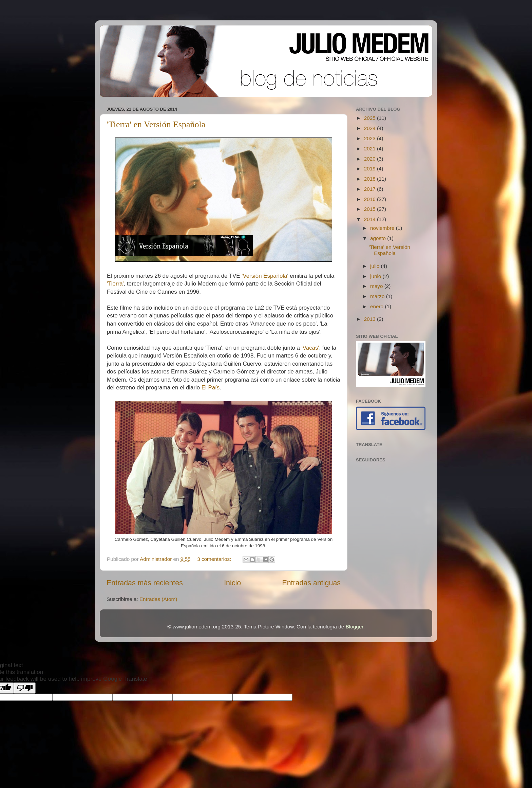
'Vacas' (310, 348)
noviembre (383, 228)
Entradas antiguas (311, 583)
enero (377, 306)
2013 (370, 319)
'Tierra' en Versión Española (156, 124)
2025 (370, 118)
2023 (370, 138)
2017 (370, 189)
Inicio (232, 583)
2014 (370, 219)
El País (211, 388)
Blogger (355, 627)
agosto (379, 238)
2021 (370, 149)
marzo (378, 296)
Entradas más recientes (145, 583)
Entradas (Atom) (158, 599)
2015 (370, 209)
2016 (370, 199)
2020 (370, 159)
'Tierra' (115, 284)
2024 (370, 128)
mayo (377, 286)
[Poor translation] (25, 688)
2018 (370, 179)
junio (376, 276)
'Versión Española (264, 276)
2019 (370, 169)
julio (375, 266)
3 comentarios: (215, 559)
